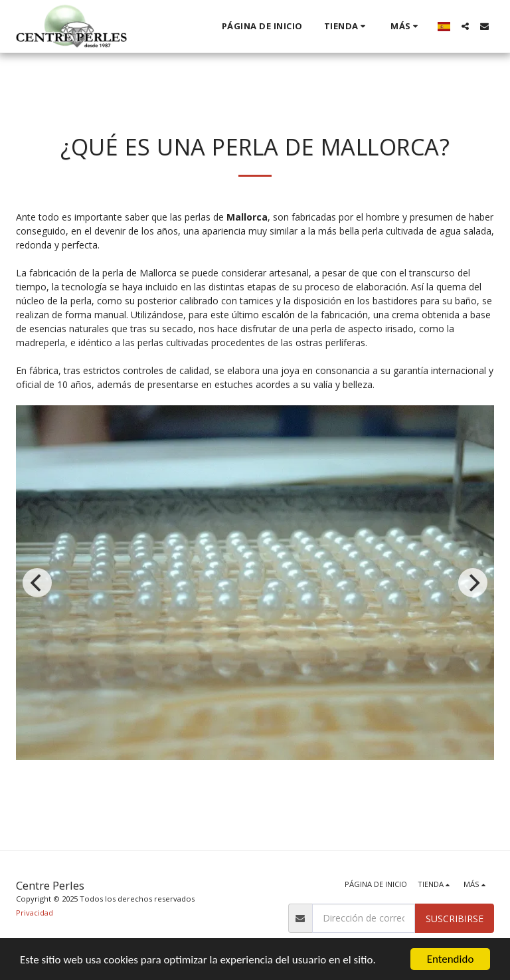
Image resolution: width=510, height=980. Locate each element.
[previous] (37, 583)
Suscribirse (455, 919)
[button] (465, 26)
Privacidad (35, 913)
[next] (473, 583)
